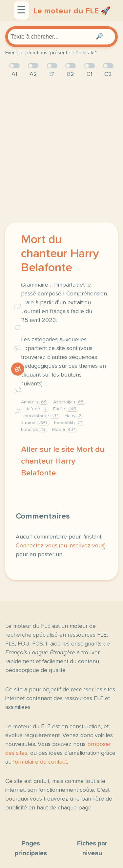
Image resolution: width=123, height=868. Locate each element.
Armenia (34, 402)
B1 (18, 369)
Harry (74, 416)
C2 (18, 306)
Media (64, 430)
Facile (65, 409)
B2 (18, 348)
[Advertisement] (61, 151)
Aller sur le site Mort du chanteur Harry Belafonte (63, 461)
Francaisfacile (40, 416)
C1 (18, 327)
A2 (18, 390)
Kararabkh (69, 423)
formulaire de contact (40, 762)
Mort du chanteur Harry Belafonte (60, 254)
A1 (18, 411)
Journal (35, 423)
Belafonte (34, 409)
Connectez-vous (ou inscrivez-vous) (61, 546)
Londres (34, 430)
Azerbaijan (69, 402)
